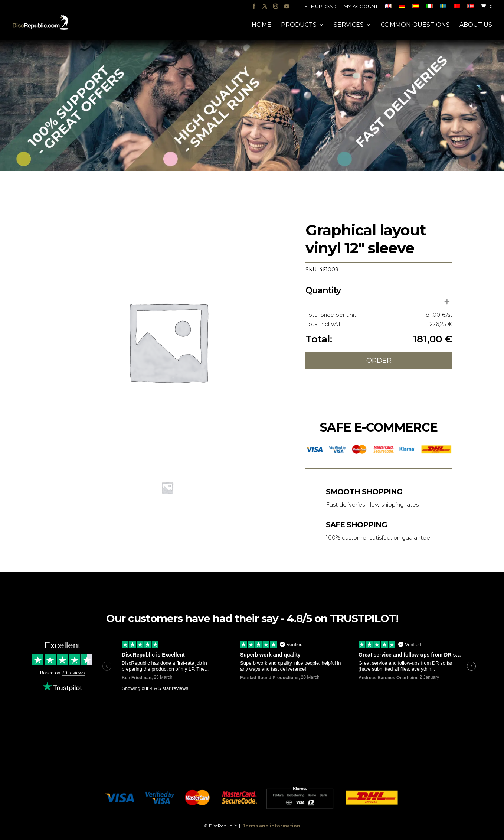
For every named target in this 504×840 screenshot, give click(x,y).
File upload (320, 7)
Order (379, 361)
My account (361, 7)
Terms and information (271, 826)
